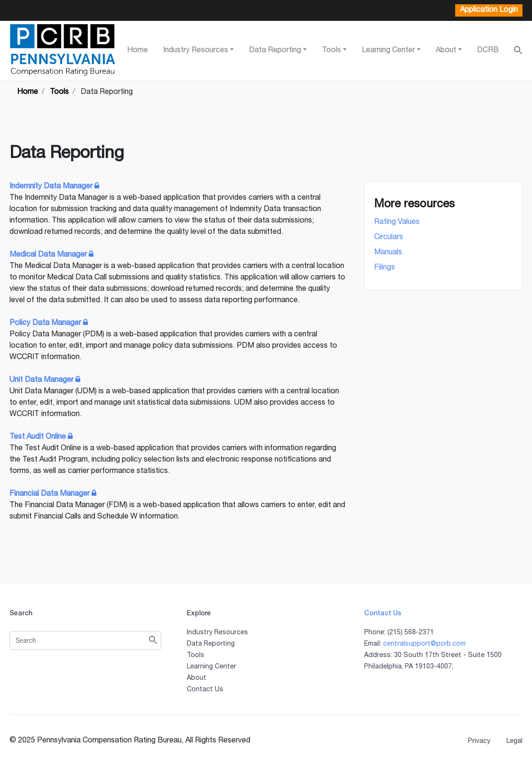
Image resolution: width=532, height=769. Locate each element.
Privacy (479, 741)
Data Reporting (211, 644)
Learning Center (211, 667)
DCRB (488, 51)
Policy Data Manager (50, 324)
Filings (385, 268)
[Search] (85, 640)
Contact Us (205, 690)
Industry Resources (217, 633)
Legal (514, 741)
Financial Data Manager (54, 494)
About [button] (446, 51)
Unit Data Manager (46, 380)
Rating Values (397, 222)
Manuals (388, 253)
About (197, 678)
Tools (196, 656)
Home (138, 51)
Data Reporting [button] (275, 51)
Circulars (389, 238)
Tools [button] (331, 51)
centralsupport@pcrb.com (424, 644)
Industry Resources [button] (196, 51)
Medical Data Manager (52, 255)
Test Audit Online (42, 437)
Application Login (489, 10)
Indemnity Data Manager (55, 187)
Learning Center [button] (388, 51)
